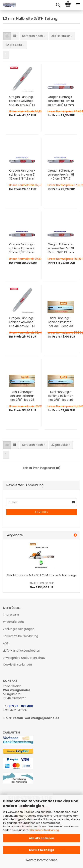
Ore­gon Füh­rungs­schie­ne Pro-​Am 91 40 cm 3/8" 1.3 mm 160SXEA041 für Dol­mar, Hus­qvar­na (61, 175)
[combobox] (34, 36)
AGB (6, 643)
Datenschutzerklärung (45, 830)
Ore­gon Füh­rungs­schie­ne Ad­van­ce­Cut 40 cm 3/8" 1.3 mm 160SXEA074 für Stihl (22, 322)
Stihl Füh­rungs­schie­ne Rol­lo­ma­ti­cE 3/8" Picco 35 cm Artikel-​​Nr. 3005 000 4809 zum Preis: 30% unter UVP (22, 396)
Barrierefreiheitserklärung (21, 636)
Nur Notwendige (42, 850)
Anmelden (42, 512)
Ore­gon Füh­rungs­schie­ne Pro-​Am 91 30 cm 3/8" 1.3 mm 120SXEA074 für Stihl (22, 248)
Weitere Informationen (41, 860)
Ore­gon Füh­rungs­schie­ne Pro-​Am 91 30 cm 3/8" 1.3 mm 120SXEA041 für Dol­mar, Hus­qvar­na (61, 101)
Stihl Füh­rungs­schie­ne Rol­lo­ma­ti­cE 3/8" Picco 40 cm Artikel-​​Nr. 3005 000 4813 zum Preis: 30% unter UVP (61, 396)
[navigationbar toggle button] (78, 5)
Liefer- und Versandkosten (22, 651)
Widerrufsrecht (14, 622)
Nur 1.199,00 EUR (42, 585)
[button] (7, 36)
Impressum (11, 615)
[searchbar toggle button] (58, 5)
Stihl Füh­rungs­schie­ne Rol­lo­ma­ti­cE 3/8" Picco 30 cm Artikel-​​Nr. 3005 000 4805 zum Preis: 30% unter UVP (61, 322)
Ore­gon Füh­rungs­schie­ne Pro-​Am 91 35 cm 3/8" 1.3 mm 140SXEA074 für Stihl (61, 248)
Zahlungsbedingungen (19, 629)
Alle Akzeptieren (41, 838)
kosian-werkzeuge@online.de (36, 718)
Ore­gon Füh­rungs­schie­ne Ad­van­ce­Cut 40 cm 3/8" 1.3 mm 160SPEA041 (22, 101)
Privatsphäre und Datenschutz (24, 658)
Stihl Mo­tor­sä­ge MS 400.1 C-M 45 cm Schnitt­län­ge (42, 575)
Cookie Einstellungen (17, 665)
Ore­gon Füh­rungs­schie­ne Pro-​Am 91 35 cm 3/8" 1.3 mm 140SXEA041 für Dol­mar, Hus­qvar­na (22, 175)
